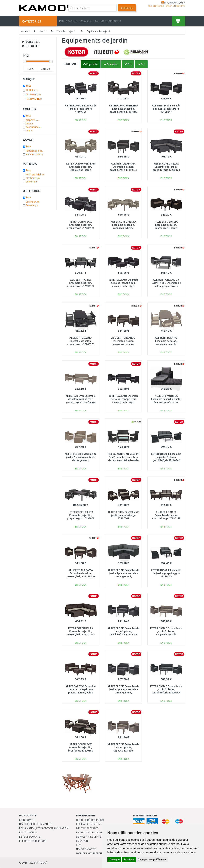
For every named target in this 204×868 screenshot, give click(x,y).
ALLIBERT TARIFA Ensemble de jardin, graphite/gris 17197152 (81, 283)
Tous (28, 86)
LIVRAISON (85, 21)
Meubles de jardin (67, 31)
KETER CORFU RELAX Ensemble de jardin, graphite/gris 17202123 (166, 167)
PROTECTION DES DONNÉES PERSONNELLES (100, 832)
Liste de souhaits (30, 837)
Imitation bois (34, 154)
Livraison (82, 841)
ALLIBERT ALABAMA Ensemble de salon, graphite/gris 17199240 (123, 167)
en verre (32, 182)
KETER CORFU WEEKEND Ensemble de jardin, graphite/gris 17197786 (123, 109)
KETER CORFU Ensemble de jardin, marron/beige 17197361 (123, 515)
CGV (96, 21)
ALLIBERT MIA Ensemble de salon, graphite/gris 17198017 (166, 109)
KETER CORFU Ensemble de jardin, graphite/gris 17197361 (81, 109)
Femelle (32, 205)
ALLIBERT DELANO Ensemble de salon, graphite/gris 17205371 (81, 341)
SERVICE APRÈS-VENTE (89, 837)
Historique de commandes (36, 824)
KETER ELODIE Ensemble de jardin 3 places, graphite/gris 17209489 (166, 689)
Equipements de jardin (99, 31)
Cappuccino (34, 127)
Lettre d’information (32, 841)
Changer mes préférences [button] (152, 860)
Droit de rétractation (90, 820)
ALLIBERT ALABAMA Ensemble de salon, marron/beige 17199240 (81, 573)
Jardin (43, 31)
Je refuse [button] (129, 860)
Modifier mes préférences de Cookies (99, 853)
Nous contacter (86, 849)
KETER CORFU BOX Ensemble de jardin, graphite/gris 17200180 (81, 225)
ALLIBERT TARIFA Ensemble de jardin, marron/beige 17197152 (166, 515)
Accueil (25, 31)
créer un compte (175, 6)
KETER (32, 90)
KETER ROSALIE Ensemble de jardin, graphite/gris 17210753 (166, 573)
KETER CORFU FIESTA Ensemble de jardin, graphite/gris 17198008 (81, 515)
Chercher (127, 8)
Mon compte (27, 820)
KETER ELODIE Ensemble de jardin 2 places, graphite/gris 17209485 (123, 631)
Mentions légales (87, 828)
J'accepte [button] (114, 860)
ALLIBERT (33, 94)
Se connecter (156, 6)
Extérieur (33, 202)
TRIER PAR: (69, 64)
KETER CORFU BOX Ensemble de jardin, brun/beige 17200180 (81, 747)
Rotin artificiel (35, 175)
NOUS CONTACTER (111, 21)
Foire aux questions (89, 824)
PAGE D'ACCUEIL (68, 21)
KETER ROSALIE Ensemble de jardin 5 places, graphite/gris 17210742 (166, 457)
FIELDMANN (34, 99)
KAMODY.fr (42, 863)
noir (29, 131)
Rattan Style (34, 151)
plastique (33, 178)
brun (30, 124)
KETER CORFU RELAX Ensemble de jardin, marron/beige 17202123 (81, 631)
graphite (32, 120)
